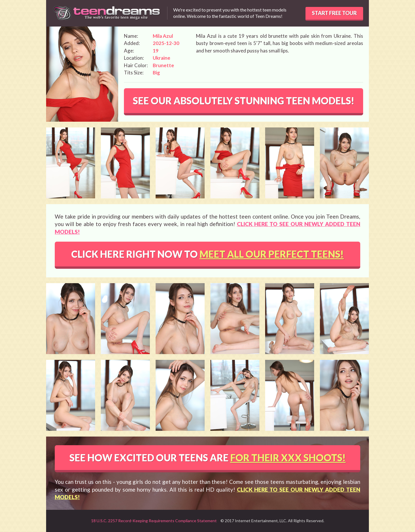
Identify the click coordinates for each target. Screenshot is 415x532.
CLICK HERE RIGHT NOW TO (207, 254)
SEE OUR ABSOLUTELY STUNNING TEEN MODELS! (244, 101)
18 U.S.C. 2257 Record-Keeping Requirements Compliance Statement (154, 521)
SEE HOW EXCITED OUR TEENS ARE (208, 458)
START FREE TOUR (334, 13)
